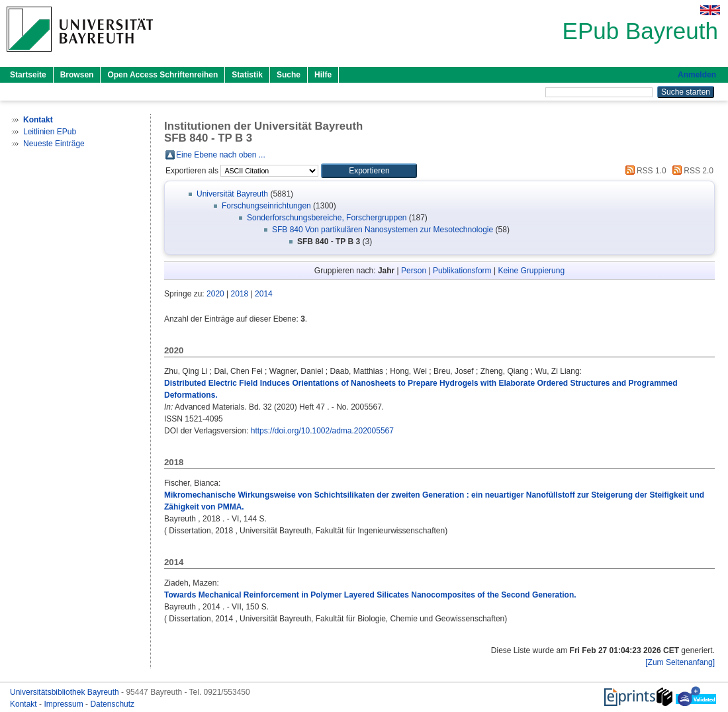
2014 (264, 294)
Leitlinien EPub (50, 132)
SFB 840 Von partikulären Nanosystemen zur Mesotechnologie (383, 230)
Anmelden (697, 75)
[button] (369, 171)
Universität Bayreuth (232, 194)
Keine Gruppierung (531, 271)
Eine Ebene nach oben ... (221, 155)
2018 (240, 294)
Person (414, 271)
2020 (215, 294)
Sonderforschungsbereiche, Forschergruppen (327, 218)
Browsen (77, 75)
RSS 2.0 (691, 171)
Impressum (65, 704)
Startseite (28, 75)
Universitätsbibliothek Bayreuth (66, 692)
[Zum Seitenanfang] (680, 662)
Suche (289, 75)
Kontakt (24, 704)
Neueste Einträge (54, 144)
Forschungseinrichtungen (266, 206)
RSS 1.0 (644, 171)
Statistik (247, 75)
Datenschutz (112, 704)
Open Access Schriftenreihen (162, 75)
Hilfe (323, 75)
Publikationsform (462, 271)
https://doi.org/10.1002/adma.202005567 (322, 431)
